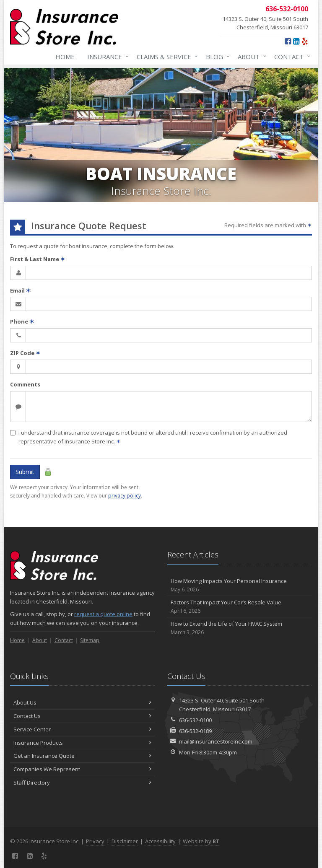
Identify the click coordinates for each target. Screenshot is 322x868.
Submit (25, 472)
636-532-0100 (195, 720)
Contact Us (82, 716)
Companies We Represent (82, 769)
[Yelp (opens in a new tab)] (305, 41)
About (250, 57)
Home (65, 57)
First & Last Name (38, 259)
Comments (25, 384)
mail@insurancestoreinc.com (216, 741)
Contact (291, 57)
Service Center (82, 729)
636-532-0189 (195, 731)
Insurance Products (82, 743)
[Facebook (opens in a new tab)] (288, 41)
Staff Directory (82, 782)
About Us (82, 702)
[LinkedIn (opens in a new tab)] (296, 41)
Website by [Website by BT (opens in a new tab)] (201, 841)
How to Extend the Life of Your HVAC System (240, 628)
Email (20, 290)
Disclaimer (125, 841)
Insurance (106, 57)
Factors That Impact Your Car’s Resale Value (240, 607)
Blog (216, 57)
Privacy (95, 841)
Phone (22, 321)
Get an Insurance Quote (82, 756)
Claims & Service (166, 57)
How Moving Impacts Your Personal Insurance (240, 585)
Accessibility (160, 841)
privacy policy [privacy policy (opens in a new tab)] (125, 496)
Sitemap (90, 640)
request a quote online (103, 614)
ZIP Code (25, 353)
